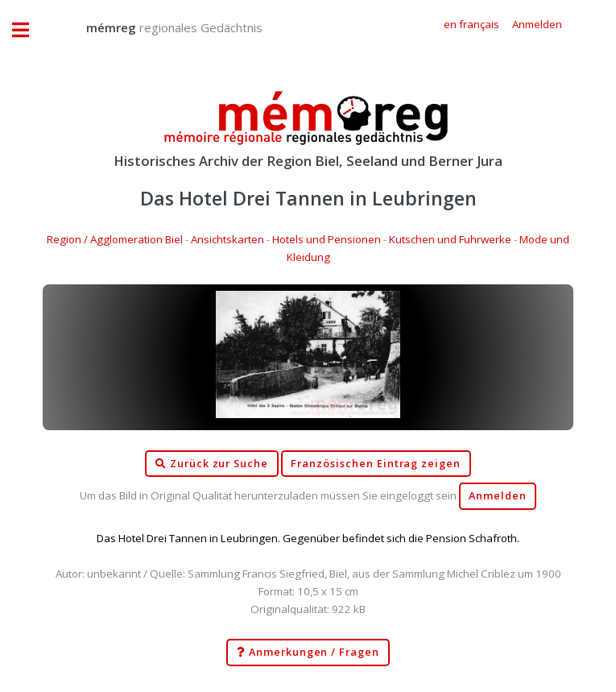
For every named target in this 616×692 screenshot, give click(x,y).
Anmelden (498, 496)
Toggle (29, 30)
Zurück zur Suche (212, 464)
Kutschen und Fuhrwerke (450, 239)
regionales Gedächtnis (158, 27)
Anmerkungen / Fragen (308, 653)
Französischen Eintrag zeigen (376, 464)
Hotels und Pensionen (327, 239)
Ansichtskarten (227, 239)
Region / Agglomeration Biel (115, 239)
